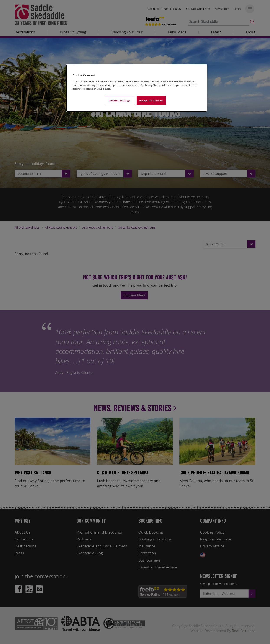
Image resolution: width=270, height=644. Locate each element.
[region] (137, 88)
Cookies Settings (119, 100)
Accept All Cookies (151, 100)
